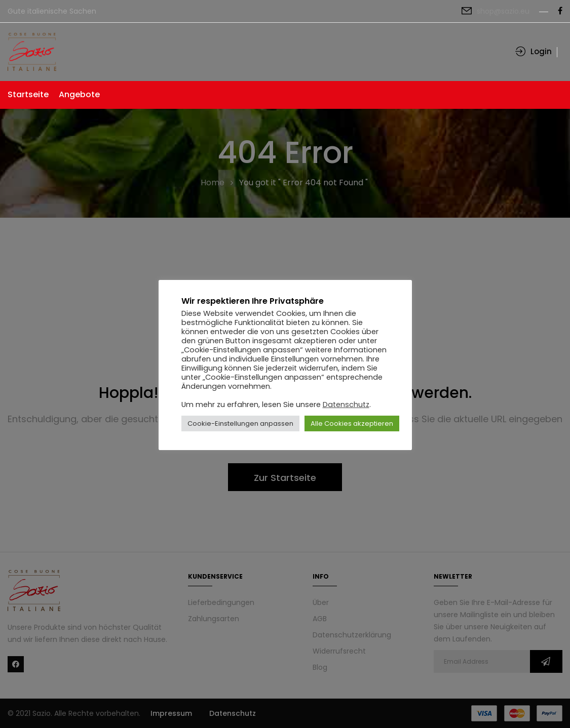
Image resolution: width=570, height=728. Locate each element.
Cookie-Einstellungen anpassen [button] (240, 423)
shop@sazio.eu (503, 11)
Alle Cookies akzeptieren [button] (352, 423)
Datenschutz (346, 405)
